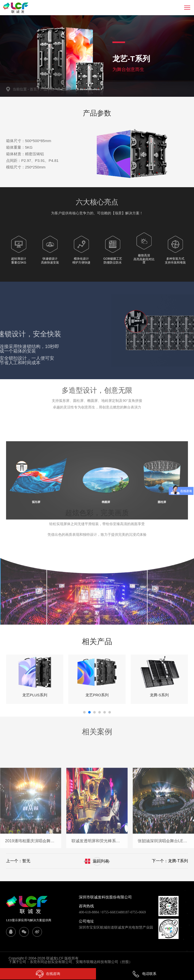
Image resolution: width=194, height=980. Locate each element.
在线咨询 (48, 974)
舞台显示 (64, 89)
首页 (34, 89)
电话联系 (144, 974)
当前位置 (21, 89)
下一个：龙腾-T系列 (170, 861)
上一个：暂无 (18, 861)
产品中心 (49, 89)
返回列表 (101, 861)
